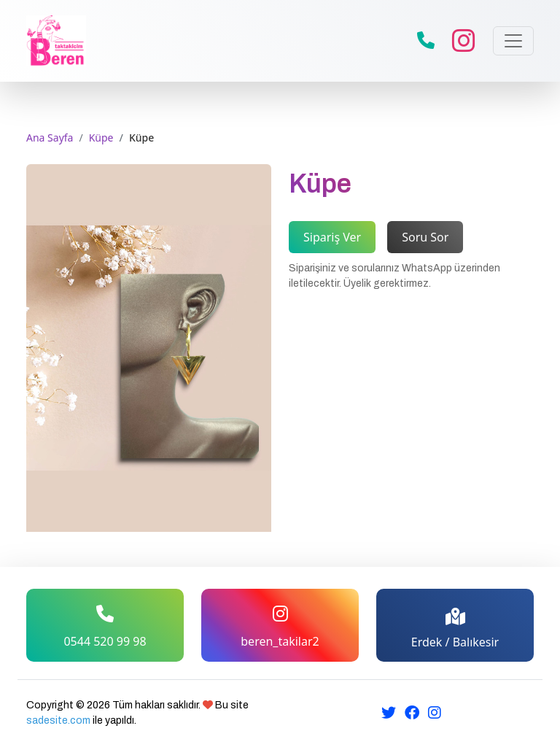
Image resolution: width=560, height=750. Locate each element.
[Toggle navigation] (513, 41)
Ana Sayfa (50, 138)
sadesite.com (58, 720)
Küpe (101, 138)
